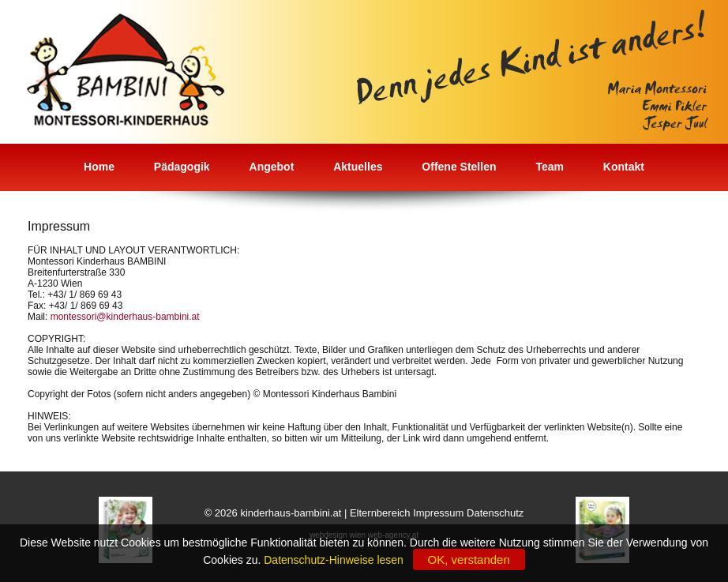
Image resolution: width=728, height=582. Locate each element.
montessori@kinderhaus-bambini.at (125, 317)
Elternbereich (380, 513)
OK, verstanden (469, 559)
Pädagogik (182, 167)
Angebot (272, 167)
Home (99, 167)
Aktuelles (358, 167)
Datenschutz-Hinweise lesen (336, 560)
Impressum (438, 513)
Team (550, 167)
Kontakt (624, 167)
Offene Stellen (459, 167)
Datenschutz (495, 513)
